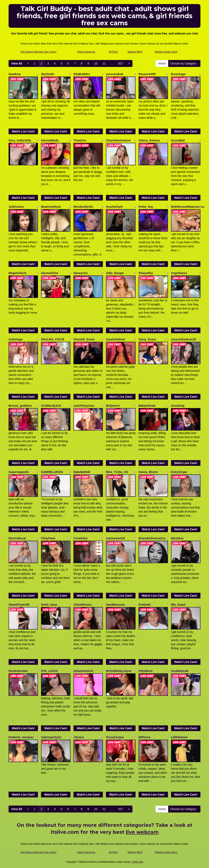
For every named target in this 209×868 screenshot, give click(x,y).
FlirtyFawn (48, 538)
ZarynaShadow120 (184, 339)
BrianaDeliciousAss (152, 538)
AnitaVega (16, 339)
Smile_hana (49, 605)
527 (121, 63)
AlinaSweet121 (83, 671)
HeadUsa (15, 74)
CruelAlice (81, 538)
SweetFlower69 (19, 605)
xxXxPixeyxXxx (84, 406)
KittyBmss (146, 671)
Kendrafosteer (18, 671)
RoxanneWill (147, 74)
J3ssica (79, 737)
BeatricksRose (51, 207)
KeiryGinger (179, 472)
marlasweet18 (115, 538)
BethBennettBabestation (188, 207)
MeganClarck (17, 273)
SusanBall (178, 140)
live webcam (142, 832)
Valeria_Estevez (149, 140)
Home (162, 63)
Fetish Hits (137, 862)
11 (104, 63)
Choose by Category (184, 63)
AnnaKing (178, 406)
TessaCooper (115, 737)
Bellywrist (113, 406)
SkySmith (48, 74)
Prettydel (145, 605)
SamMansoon (115, 605)
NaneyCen (80, 273)
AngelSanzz (179, 273)
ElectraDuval (17, 538)
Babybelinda (147, 406)
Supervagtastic (19, 472)
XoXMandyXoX (51, 406)
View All (17, 63)
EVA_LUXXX (49, 671)
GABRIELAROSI (52, 472)
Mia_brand (178, 605)
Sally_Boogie (115, 273)
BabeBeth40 (82, 472)
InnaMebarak (180, 671)
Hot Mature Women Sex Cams (38, 52)
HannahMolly (50, 140)
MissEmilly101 (83, 207)
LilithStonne (179, 737)
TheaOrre (80, 140)
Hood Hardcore (86, 52)
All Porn (113, 52)
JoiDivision (16, 207)
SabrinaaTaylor (51, 737)
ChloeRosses (83, 605)
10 (96, 63)
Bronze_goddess (20, 406)
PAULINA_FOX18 (53, 339)
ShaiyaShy (146, 273)
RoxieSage (178, 74)
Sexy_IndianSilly (20, 140)
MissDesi (177, 538)
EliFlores (145, 737)
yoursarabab (115, 74)
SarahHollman (116, 339)
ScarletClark (114, 207)
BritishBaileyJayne (119, 671)
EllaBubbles (82, 74)
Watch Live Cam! (23, 131)
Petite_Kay (146, 207)
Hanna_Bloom (148, 472)
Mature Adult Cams (166, 52)
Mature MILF (135, 52)
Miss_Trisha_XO (117, 472)
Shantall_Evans (84, 339)
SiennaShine (50, 273)
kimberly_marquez (21, 737)
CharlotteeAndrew (118, 140)
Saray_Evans (147, 339)
